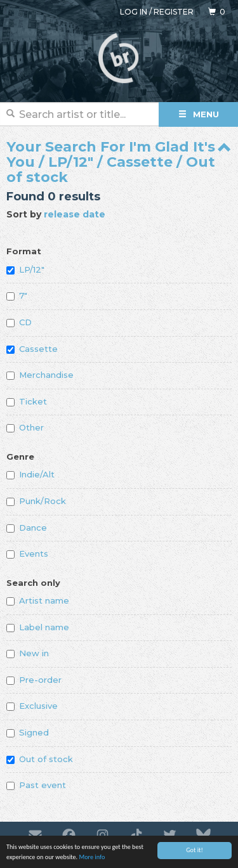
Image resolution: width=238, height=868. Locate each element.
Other (25, 427)
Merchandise (40, 375)
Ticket (27, 401)
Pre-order (34, 680)
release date (75, 214)
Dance (27, 528)
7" (17, 295)
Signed (28, 732)
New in (28, 653)
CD (19, 322)
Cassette (32, 349)
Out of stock (40, 759)
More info (92, 858)
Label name (38, 627)
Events (27, 554)
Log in (134, 12)
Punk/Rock (36, 501)
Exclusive (32, 706)
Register (174, 12)
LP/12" (25, 269)
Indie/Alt (30, 474)
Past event (36, 785)
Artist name (38, 600)
